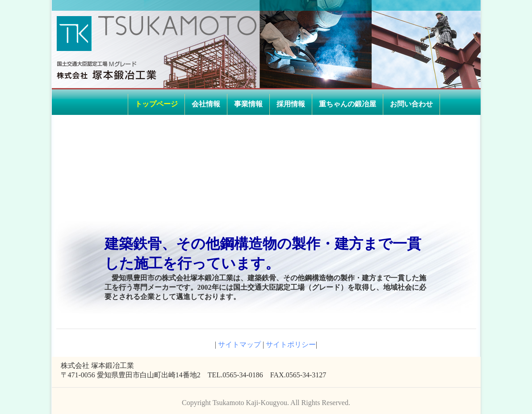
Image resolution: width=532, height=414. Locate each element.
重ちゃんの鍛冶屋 (348, 104)
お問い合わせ (411, 104)
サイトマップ (239, 344)
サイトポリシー (291, 344)
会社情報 (206, 104)
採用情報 (291, 104)
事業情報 (248, 104)
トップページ (156, 104)
